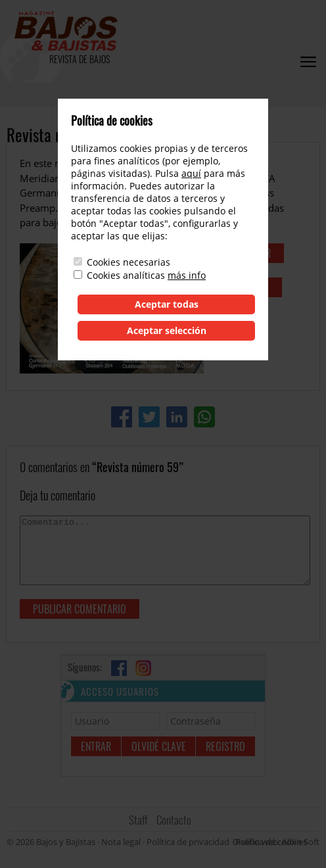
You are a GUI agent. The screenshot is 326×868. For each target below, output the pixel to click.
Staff (138, 820)
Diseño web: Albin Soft (276, 842)
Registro (225, 746)
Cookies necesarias (128, 262)
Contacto (174, 820)
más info (187, 275)
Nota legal (121, 842)
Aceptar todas (167, 304)
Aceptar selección (167, 330)
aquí (191, 173)
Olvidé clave (159, 746)
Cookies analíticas (126, 275)
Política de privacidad (188, 842)
